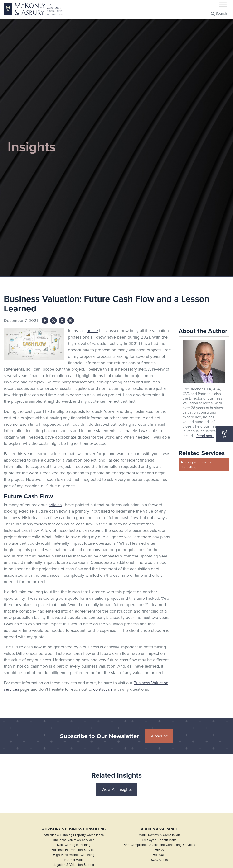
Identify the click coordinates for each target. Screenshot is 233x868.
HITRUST (159, 855)
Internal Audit (74, 860)
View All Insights (116, 789)
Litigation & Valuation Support (74, 865)
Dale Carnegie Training (74, 845)
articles (55, 505)
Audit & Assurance (159, 829)
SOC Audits (159, 860)
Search (219, 13)
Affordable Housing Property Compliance (74, 835)
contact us (103, 689)
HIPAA (159, 850)
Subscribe (159, 736)
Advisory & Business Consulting (196, 465)
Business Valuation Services (74, 840)
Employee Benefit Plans (159, 840)
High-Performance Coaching (74, 855)
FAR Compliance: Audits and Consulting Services (159, 845)
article (92, 331)
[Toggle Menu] (223, 5)
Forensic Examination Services (74, 850)
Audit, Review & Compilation (159, 835)
